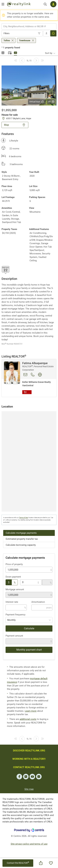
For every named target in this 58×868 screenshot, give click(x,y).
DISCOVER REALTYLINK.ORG (29, 751)
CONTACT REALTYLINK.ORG (29, 767)
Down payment (13, 577)
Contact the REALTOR (18, 863)
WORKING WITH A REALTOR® (29, 759)
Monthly (11, 620)
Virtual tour (37, 102)
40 (51, 102)
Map (9, 52)
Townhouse (25, 40)
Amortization (38, 602)
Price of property (14, 564)
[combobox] (29, 26)
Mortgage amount (15, 589)
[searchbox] (27, 26)
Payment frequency (15, 615)
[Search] (45, 4)
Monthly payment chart (29, 650)
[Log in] (53, 4)
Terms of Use (23, 518)
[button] (29, 85)
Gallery (3, 52)
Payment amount (14, 636)
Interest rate (12, 602)
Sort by (49, 53)
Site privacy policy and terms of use (29, 844)
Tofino (7, 40)
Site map (29, 789)
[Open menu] (3, 4)
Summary (15, 52)
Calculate (29, 628)
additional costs (28, 719)
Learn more (31, 711)
